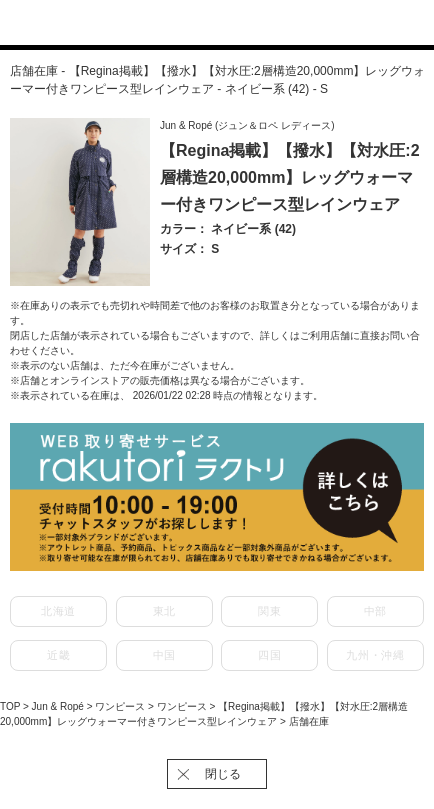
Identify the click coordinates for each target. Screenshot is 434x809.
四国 (269, 655)
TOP (10, 706)
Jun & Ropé (59, 706)
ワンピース (121, 706)
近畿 (58, 655)
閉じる (223, 774)
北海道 (58, 611)
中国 (164, 655)
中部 (375, 611)
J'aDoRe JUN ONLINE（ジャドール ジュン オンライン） (204, 24)
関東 (269, 611)
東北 (164, 611)
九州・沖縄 (375, 655)
